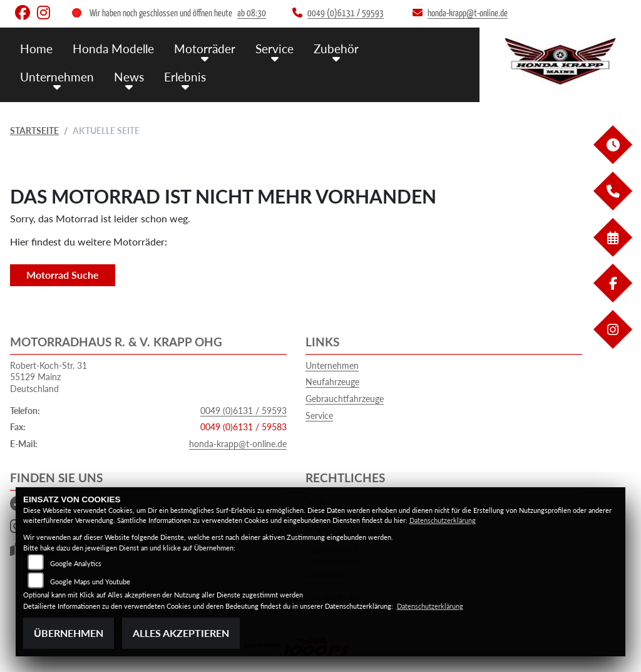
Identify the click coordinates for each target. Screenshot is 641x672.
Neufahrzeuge (332, 382)
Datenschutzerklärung (443, 520)
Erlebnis (185, 77)
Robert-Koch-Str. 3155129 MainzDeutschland (49, 377)
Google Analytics (76, 563)
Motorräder (205, 49)
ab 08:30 (252, 13)
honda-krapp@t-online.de (238, 444)
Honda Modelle (113, 49)
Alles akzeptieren (181, 633)
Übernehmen (69, 633)
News (129, 77)
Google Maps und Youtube (90, 582)
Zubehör (336, 49)
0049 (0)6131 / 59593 (244, 411)
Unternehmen (57, 77)
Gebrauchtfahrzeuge (345, 399)
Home (36, 49)
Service (274, 49)
